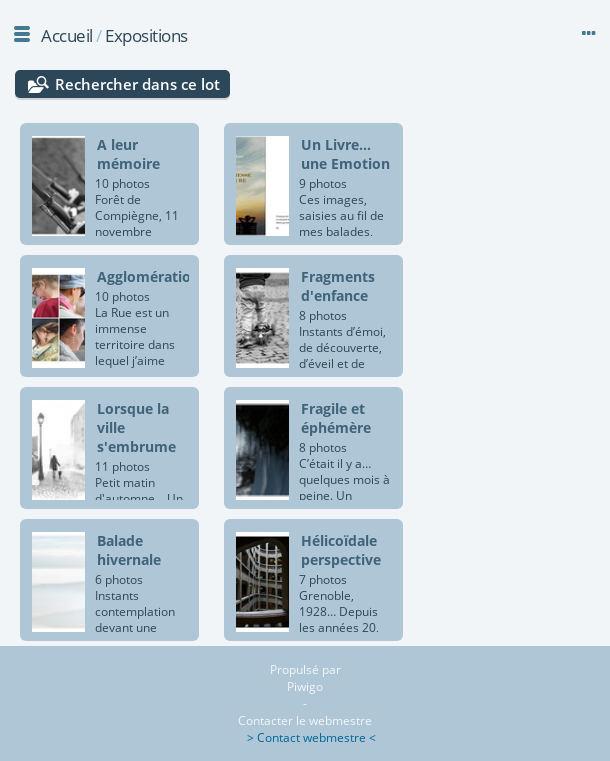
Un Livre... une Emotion (345, 154)
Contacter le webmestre (305, 720)
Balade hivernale (129, 550)
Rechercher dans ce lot (137, 84)
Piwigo (305, 686)
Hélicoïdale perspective (341, 550)
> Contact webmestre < (305, 737)
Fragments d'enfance (338, 286)
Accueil (67, 35)
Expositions (146, 35)
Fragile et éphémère (336, 418)
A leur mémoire (128, 154)
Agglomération (148, 276)
